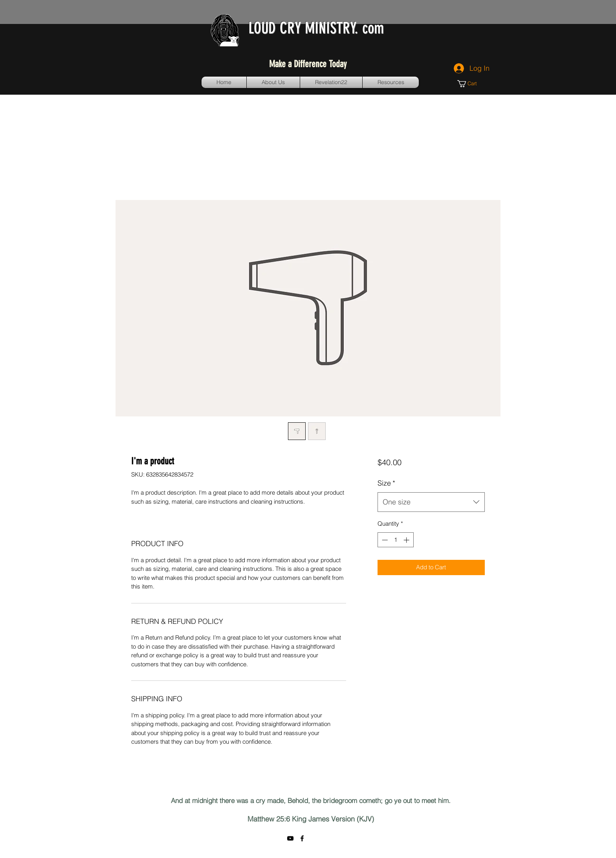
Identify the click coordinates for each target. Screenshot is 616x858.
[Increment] (407, 540)
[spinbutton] (395, 540)
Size (386, 483)
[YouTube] (290, 838)
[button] (471, 84)
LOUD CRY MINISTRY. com (316, 28)
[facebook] (302, 838)
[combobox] (431, 502)
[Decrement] (384, 540)
